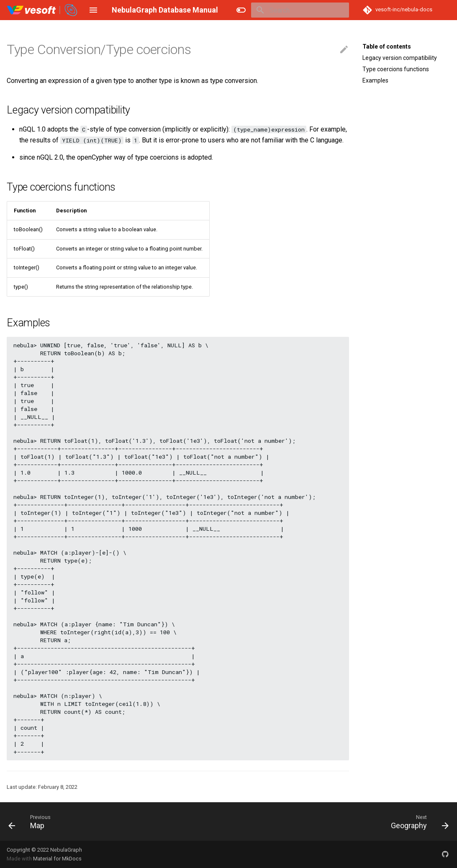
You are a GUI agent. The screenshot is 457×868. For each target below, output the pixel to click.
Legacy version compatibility (400, 58)
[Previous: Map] (29, 821)
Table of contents (387, 46)
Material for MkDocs (57, 859)
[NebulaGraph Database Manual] (42, 10)
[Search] (300, 10)
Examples (375, 80)
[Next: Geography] (417, 821)
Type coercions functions (396, 69)
